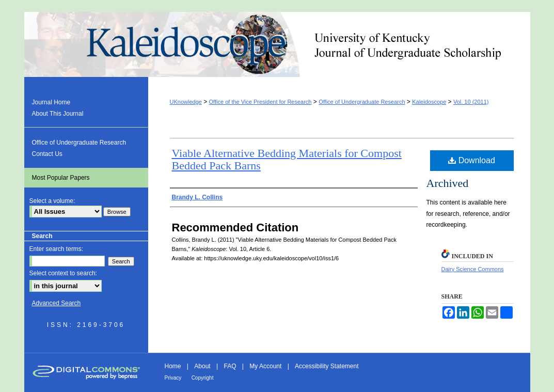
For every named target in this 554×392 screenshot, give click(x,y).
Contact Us (47, 154)
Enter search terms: (57, 249)
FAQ (230, 366)
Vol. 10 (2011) (471, 102)
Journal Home (51, 102)
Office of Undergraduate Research (362, 102)
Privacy (173, 378)
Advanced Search (57, 303)
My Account (265, 366)
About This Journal (58, 114)
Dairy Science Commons (473, 269)
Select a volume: (52, 201)
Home (173, 366)
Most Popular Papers (61, 178)
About (202, 366)
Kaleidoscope (277, 44)
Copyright (203, 378)
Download (472, 160)
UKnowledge (186, 102)
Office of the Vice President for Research (260, 102)
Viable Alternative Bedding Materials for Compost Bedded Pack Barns (287, 159)
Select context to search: (63, 273)
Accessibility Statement (327, 366)
